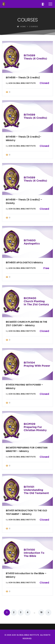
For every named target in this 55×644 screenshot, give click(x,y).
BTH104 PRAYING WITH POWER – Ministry (24, 387)
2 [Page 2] (14, 612)
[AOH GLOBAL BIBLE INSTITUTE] (4, 4)
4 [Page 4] (28, 612)
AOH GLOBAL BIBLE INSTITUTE (22, 83)
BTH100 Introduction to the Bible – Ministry (26, 575)
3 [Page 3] (21, 612)
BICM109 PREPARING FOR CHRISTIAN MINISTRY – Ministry (27, 449)
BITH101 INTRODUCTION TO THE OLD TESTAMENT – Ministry (26, 512)
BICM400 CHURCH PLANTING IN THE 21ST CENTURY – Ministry (26, 324)
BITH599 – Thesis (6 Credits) (23, 78)
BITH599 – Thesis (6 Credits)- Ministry (24, 139)
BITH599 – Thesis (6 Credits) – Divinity (24, 201)
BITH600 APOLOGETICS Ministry (24, 263)
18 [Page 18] (41, 612)
